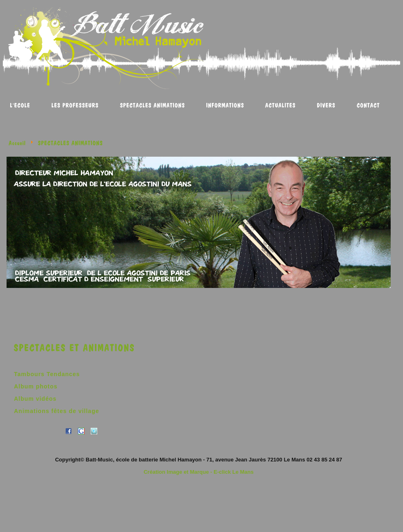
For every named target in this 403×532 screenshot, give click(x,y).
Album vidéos (35, 399)
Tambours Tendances (47, 374)
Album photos (36, 386)
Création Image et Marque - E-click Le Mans (199, 472)
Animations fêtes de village (57, 411)
